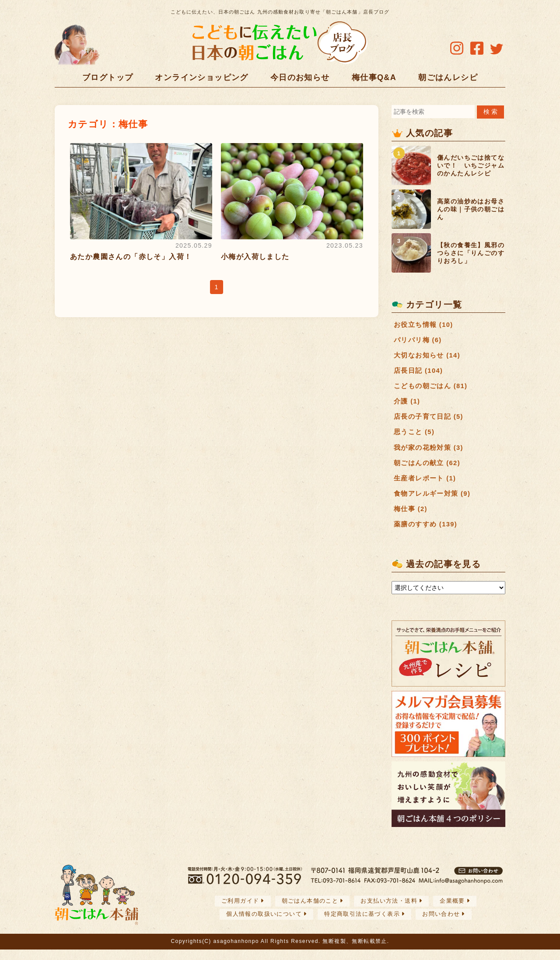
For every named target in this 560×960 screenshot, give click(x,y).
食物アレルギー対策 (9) (434, 502)
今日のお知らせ (300, 77)
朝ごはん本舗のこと (308, 911)
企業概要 (458, 911)
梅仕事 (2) (412, 518)
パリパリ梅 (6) (419, 341)
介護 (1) (408, 405)
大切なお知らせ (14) (429, 357)
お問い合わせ (447, 924)
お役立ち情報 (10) (425, 325)
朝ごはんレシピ (448, 77)
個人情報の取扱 (259, 924)
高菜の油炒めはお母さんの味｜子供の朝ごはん (471, 209)
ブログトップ (108, 77)
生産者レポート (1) (427, 486)
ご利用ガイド (234, 911)
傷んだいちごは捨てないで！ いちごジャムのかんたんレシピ (471, 165)
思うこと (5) (415, 438)
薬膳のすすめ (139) (428, 534)
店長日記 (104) (420, 373)
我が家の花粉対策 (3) (431, 454)
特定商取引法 (363, 924)
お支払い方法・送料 (391, 911)
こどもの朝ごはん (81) (433, 389)
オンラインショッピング (201, 77)
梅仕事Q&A (374, 77)
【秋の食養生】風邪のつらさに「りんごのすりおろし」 (471, 253)
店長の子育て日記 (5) (431, 422)
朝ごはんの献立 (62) (429, 470)
